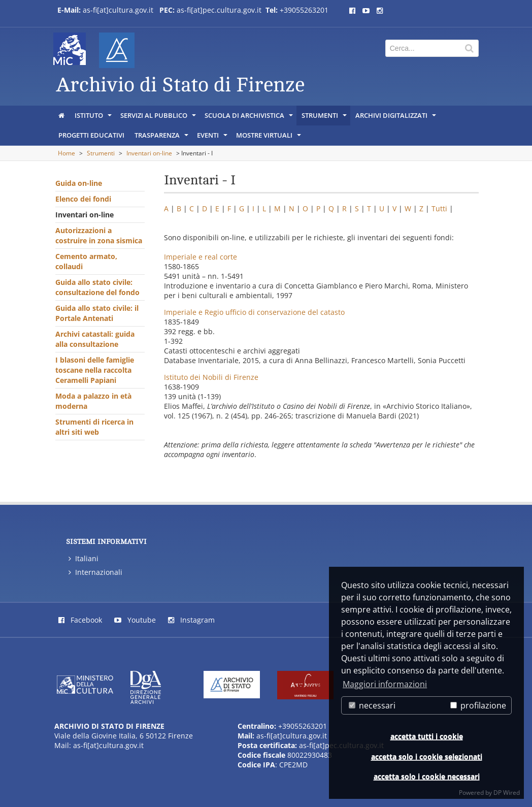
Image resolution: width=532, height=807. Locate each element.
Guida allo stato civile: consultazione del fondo (97, 287)
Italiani (84, 558)
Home (66, 153)
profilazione (478, 705)
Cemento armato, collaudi (86, 261)
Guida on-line (79, 183)
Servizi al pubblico (159, 118)
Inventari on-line (149, 153)
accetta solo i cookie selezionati (427, 756)
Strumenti (325, 118)
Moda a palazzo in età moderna (93, 401)
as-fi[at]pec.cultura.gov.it (219, 10)
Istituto (94, 118)
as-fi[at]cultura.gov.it (118, 10)
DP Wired (507, 793)
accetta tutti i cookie (427, 736)
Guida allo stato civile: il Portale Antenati (97, 313)
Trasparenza (162, 138)
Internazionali (95, 572)
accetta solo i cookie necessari (427, 776)
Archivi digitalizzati (396, 118)
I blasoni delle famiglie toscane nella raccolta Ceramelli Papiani (95, 370)
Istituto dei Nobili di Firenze (211, 377)
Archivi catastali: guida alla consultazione (95, 339)
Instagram (191, 620)
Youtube (135, 620)
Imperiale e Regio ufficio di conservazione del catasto (254, 312)
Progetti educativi (91, 135)
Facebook (80, 620)
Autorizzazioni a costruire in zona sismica (99, 235)
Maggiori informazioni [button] (385, 684)
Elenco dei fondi (83, 199)
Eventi (213, 138)
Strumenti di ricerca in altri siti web (94, 427)
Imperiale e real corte (201, 257)
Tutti (439, 208)
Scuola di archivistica (250, 118)
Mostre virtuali (269, 138)
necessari (372, 705)
